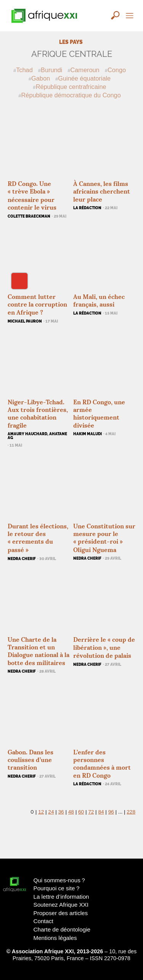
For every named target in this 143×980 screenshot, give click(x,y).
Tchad (24, 70)
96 (111, 812)
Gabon (41, 78)
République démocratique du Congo (71, 95)
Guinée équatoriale (84, 78)
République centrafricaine (71, 87)
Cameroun (85, 70)
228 (131, 812)
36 (61, 812)
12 (41, 812)
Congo (117, 70)
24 (51, 812)
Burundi (51, 70)
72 (91, 812)
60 (81, 812)
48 (71, 812)
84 (101, 812)
